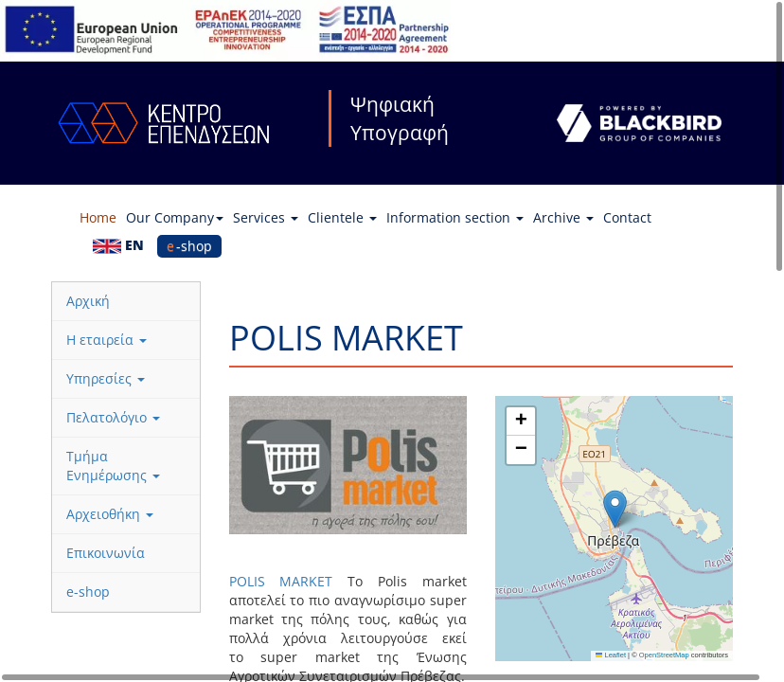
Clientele (342, 217)
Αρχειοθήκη (110, 514)
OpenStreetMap (664, 655)
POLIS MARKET (281, 581)
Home (98, 217)
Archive (563, 217)
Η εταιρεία (107, 340)
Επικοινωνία (106, 553)
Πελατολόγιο (113, 417)
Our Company (175, 217)
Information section (455, 217)
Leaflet (611, 655)
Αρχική (88, 301)
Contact (627, 217)
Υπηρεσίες (106, 378)
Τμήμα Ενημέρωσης (113, 466)
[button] (615, 509)
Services (266, 217)
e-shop (189, 246)
